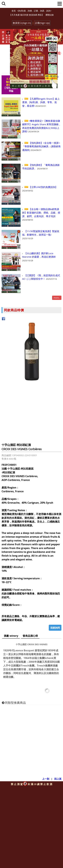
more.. (57, 298)
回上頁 (58, 779)
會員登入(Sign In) (22, 23)
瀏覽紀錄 (50, 15)
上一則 (46, 779)
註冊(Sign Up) (42, 23)
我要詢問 (55, 628)
